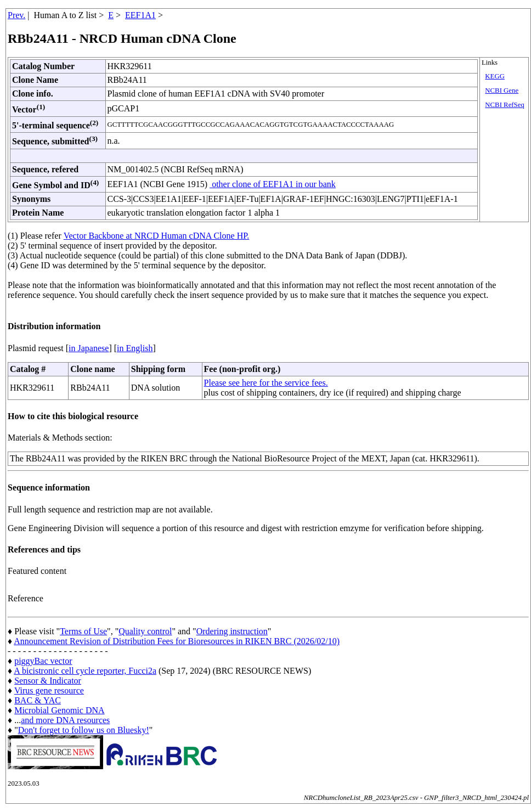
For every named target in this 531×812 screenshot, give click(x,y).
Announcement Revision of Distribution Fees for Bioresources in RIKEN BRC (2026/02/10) (177, 641)
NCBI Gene (502, 91)
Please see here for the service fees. (266, 383)
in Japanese (89, 348)
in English (135, 348)
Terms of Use (83, 631)
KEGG (495, 76)
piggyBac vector (43, 661)
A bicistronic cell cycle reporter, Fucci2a (85, 671)
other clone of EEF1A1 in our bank (273, 184)
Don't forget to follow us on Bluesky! (84, 730)
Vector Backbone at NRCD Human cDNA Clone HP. (157, 236)
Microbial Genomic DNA (59, 710)
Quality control (145, 631)
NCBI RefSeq (504, 105)
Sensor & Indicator (48, 681)
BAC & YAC (38, 700)
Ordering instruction (232, 631)
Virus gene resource (49, 690)
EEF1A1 (140, 15)
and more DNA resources (65, 720)
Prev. (16, 15)
